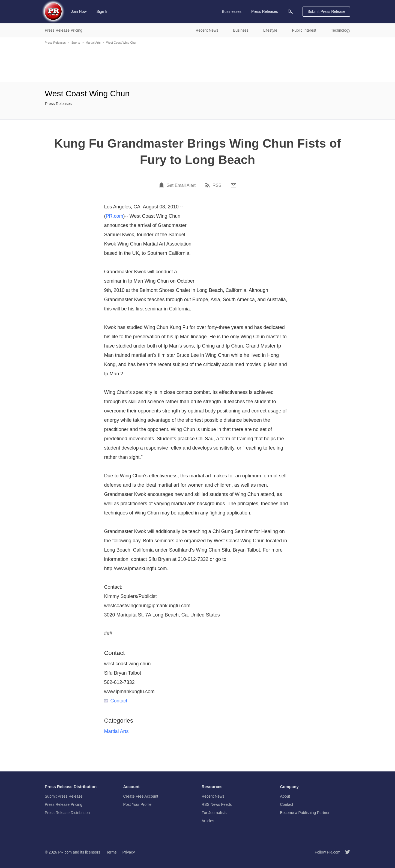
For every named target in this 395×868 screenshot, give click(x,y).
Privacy (128, 852)
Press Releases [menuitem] (265, 11)
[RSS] (208, 185)
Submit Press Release (326, 11)
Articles (208, 821)
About (285, 796)
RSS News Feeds (217, 804)
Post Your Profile (137, 804)
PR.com (115, 216)
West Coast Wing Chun (122, 43)
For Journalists (214, 813)
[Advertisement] (197, 63)
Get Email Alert (181, 185)
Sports (76, 43)
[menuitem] (290, 12)
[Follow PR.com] (345, 852)
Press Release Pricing (64, 804)
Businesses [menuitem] (232, 11)
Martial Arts (93, 43)
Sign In (103, 11)
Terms (111, 852)
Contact (116, 701)
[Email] (234, 185)
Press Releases (55, 43)
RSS (217, 185)
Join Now (79, 11)
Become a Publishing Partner (305, 813)
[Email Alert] (162, 185)
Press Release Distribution (67, 813)
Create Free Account (141, 796)
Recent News (213, 796)
